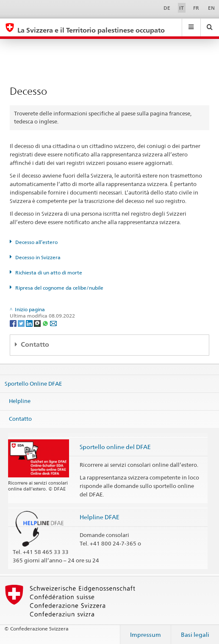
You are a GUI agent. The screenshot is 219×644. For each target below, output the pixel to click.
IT (182, 8)
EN (211, 8)
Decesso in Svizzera (38, 257)
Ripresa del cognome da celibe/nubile (59, 288)
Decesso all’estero (36, 242)
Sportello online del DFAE (115, 447)
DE (167, 8)
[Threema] (38, 323)
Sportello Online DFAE (33, 383)
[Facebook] (14, 323)
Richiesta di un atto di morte (49, 273)
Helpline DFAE (100, 517)
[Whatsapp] (46, 323)
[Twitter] (22, 323)
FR (196, 8)
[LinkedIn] (30, 323)
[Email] (53, 323)
